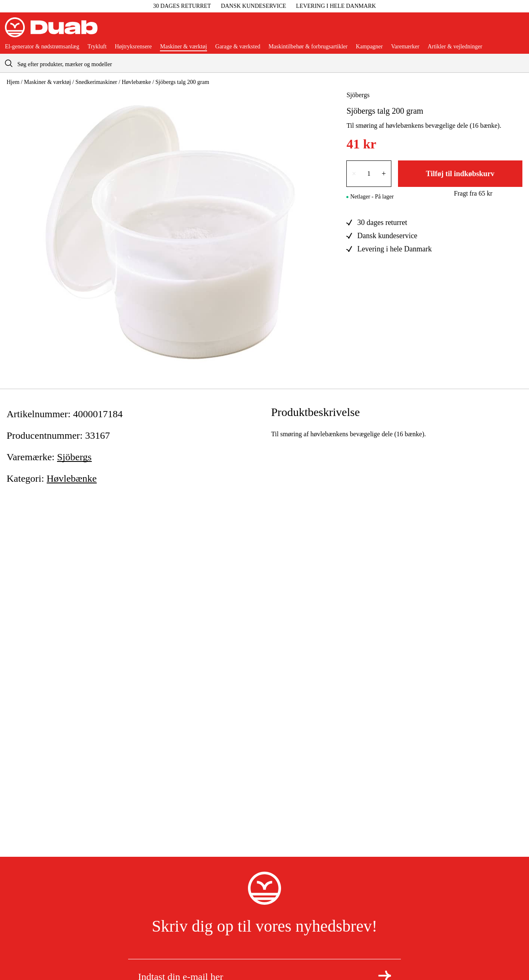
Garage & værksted (238, 47)
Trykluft (97, 47)
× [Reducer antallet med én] (354, 174)
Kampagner (369, 47)
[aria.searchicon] (9, 63)
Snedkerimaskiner (96, 82)
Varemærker (405, 47)
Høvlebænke (136, 82)
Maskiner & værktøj (183, 47)
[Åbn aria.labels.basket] (517, 31)
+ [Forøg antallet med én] (384, 174)
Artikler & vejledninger (455, 47)
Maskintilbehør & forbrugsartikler (308, 47)
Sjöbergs (358, 95)
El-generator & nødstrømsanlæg (42, 47)
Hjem (13, 82)
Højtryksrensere (133, 47)
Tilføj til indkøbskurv (460, 174)
